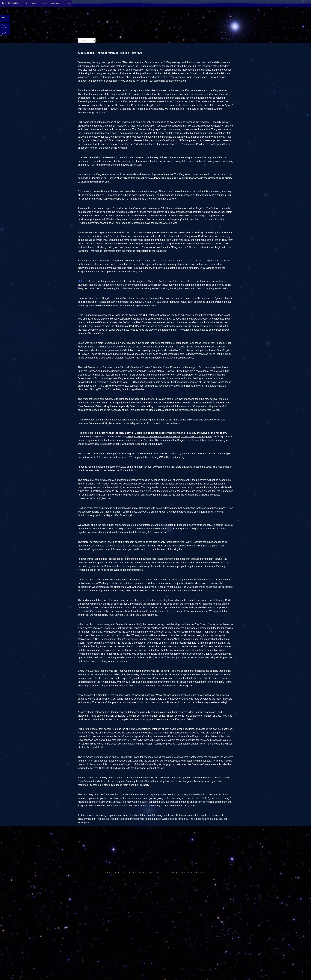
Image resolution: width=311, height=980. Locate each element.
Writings (44, 3)
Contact (67, 3)
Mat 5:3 (82, 281)
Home (34, 3)
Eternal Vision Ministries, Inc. (15, 3)
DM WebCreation (194, 872)
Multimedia (56, 3)
